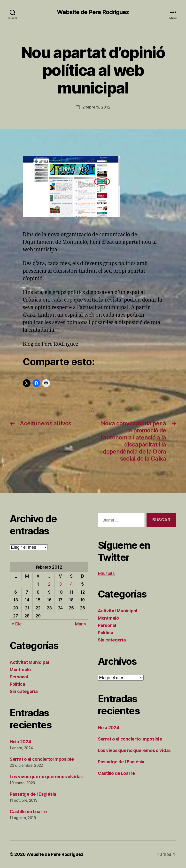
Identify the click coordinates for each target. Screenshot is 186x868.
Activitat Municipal (29, 662)
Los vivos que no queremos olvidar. (46, 777)
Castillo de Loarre (28, 812)
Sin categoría (24, 691)
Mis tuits (106, 573)
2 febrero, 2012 (96, 107)
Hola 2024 (20, 742)
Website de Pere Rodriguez (93, 12)
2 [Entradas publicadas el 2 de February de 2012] (49, 584)
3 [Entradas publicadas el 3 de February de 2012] (60, 584)
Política (17, 684)
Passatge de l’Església (33, 794)
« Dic (17, 624)
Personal (19, 677)
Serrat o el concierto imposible (42, 759)
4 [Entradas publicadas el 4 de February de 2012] (71, 584)
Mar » (81, 624)
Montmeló (20, 670)
